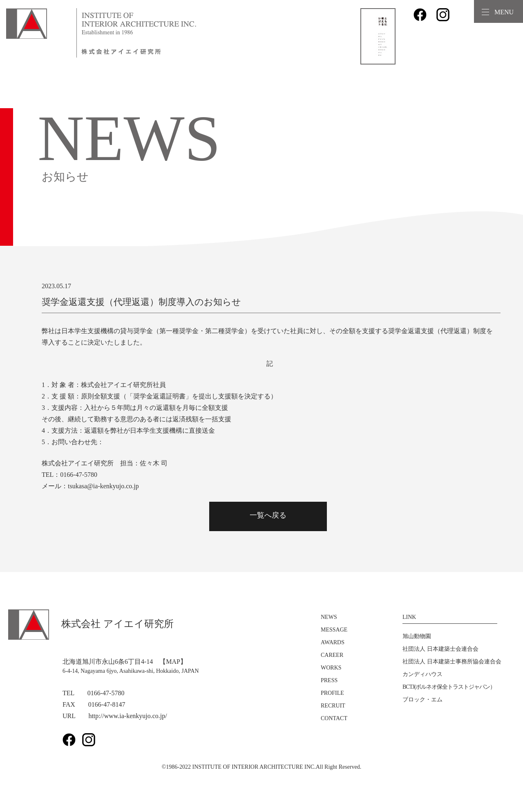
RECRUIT (333, 706)
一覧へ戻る (268, 515)
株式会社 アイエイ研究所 (91, 624)
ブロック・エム (422, 700)
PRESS (329, 680)
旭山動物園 (417, 636)
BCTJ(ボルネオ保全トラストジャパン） (449, 687)
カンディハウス (422, 674)
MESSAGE (334, 630)
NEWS (329, 617)
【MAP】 (173, 662)
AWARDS (333, 642)
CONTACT (334, 718)
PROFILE (332, 693)
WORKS (331, 668)
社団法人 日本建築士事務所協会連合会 (452, 662)
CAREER (332, 655)
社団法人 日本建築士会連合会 (440, 649)
